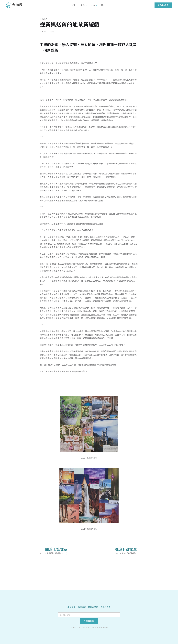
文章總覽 (82, 607)
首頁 (73, 5)
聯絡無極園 (106, 607)
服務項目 (71, 607)
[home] (14, 5)
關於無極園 (93, 607)
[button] (83, 5)
